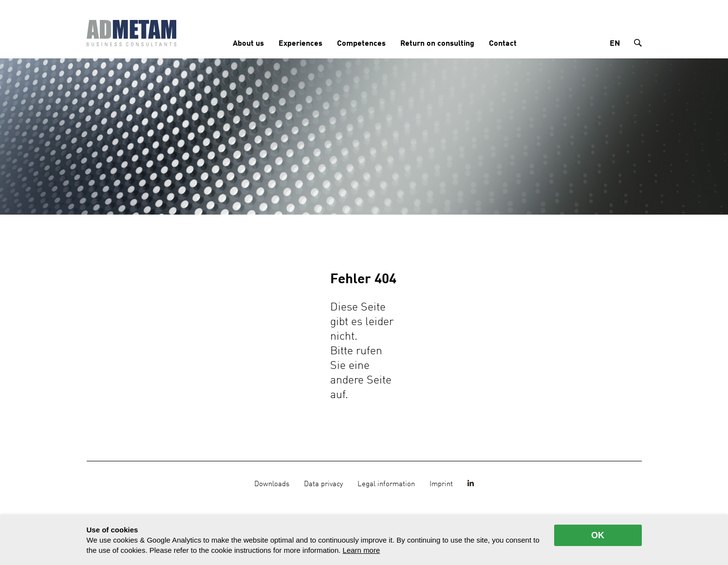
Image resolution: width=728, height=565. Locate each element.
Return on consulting (437, 44)
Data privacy (323, 484)
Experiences (300, 44)
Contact (503, 44)
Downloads (272, 484)
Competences (361, 44)
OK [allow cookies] (598, 535)
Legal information (386, 484)
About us (248, 44)
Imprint (441, 484)
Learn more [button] (362, 550)
